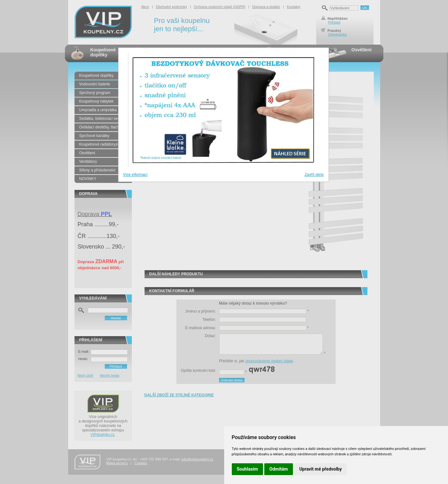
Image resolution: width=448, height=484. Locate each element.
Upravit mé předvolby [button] (320, 469)
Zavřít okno (314, 175)
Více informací (135, 175)
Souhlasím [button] (248, 469)
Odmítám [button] (279, 469)
